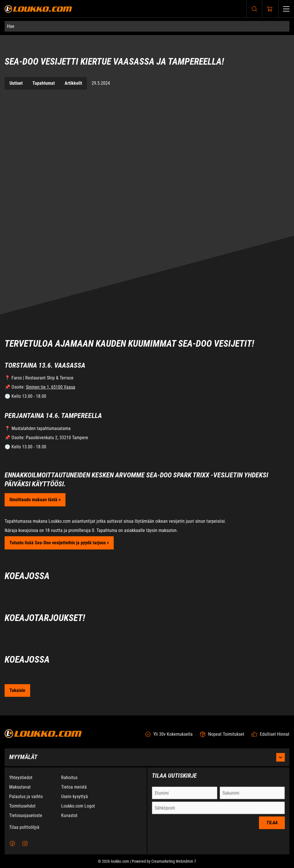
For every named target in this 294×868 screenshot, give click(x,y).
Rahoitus (69, 782)
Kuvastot (69, 820)
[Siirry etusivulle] (38, 9)
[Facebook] (12, 848)
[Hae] (147, 26)
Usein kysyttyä (75, 801)
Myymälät (147, 762)
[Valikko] (286, 9)
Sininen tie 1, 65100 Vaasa (51, 387)
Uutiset (16, 83)
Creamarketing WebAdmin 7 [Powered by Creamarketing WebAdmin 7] (174, 866)
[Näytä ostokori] (270, 9)
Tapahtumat (44, 83)
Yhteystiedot (21, 782)
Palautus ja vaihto (26, 801)
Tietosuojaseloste (26, 820)
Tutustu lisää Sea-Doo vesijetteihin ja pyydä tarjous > (59, 543)
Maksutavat (20, 791)
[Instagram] (25, 848)
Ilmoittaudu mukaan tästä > (35, 500)
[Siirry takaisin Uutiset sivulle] (17, 690)
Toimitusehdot (22, 810)
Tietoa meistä (74, 791)
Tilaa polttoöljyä (24, 832)
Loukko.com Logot (78, 810)
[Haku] (254, 9)
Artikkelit (73, 83)
